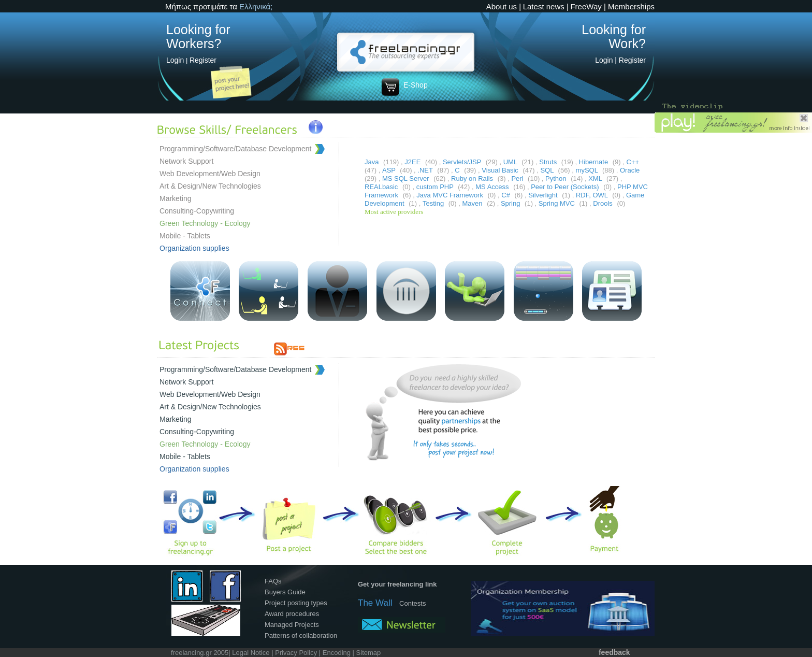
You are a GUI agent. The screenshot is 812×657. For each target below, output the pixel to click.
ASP (390, 170)
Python (557, 178)
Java (373, 162)
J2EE (414, 162)
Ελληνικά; (256, 6)
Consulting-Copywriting (197, 211)
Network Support (186, 161)
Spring (511, 203)
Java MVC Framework (451, 195)
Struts (549, 162)
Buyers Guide (285, 592)
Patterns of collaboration (301, 635)
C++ (633, 162)
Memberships (631, 6)
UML (511, 162)
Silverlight (544, 195)
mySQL (588, 170)
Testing (434, 203)
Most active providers (394, 212)
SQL (548, 170)
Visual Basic (501, 170)
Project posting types (296, 603)
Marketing (175, 198)
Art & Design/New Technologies (210, 186)
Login (175, 60)
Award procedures (292, 614)
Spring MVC (558, 203)
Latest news (544, 6)
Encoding (337, 653)
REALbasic (382, 187)
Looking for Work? (614, 37)
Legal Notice (251, 653)
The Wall (375, 603)
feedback (614, 652)
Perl (518, 178)
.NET (426, 170)
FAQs (273, 581)
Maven (474, 203)
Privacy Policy (296, 653)
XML (596, 178)
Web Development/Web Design (210, 174)
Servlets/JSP (463, 162)
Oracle (630, 170)
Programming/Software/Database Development (235, 149)
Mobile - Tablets (185, 236)
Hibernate (594, 162)
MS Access (493, 187)
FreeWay (586, 6)
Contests (412, 603)
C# (506, 195)
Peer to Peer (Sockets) (566, 187)
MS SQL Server (407, 178)
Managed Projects (292, 625)
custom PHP (436, 187)
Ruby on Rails (473, 178)
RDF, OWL (593, 195)
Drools (604, 203)
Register (203, 60)
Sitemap (369, 653)
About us (502, 6)
